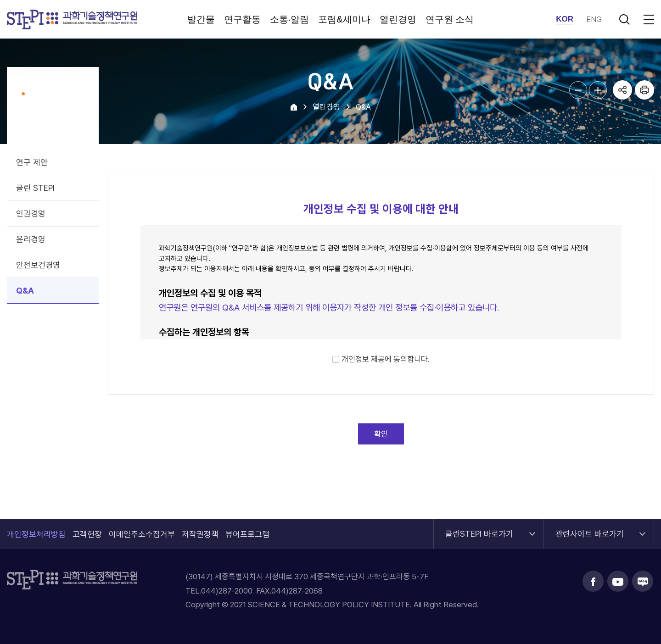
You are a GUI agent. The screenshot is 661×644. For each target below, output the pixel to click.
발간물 (201, 19)
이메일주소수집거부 (142, 534)
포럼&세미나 (344, 19)
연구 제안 (32, 162)
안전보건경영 (38, 265)
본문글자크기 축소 (578, 90)
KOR (565, 19)
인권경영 (31, 214)
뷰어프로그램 (247, 534)
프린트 (644, 90)
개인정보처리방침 (36, 534)
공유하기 (622, 90)
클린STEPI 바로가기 (479, 529)
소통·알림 (290, 19)
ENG (594, 19)
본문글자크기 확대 (598, 90)
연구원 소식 (450, 19)
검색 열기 (624, 19)
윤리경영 (31, 239)
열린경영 (398, 19)
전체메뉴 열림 (647, 19)
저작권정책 (200, 534)
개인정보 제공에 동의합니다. (386, 359)
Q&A (25, 291)
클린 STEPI (35, 188)
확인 (381, 434)
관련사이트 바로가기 (590, 529)
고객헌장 (87, 534)
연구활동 (242, 19)
